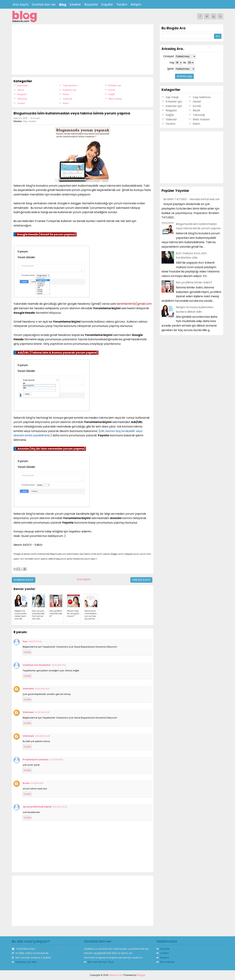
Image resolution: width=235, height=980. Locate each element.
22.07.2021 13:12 (56, 760)
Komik (112, 90)
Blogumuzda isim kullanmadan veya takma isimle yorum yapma (72, 113)
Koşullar (107, 5)
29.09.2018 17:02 (59, 665)
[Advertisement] (83, 49)
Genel (21, 90)
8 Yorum (35, 118)
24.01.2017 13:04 (35, 642)
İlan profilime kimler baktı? (194, 282)
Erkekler (75, 5)
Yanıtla (27, 652)
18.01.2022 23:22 (60, 807)
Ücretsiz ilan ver (44, 5)
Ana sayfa (21, 5)
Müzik (66, 94)
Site (25, 121)
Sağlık (112, 94)
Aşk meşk (22, 85)
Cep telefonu (70, 85)
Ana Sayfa (83, 579)
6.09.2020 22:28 (42, 736)
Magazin (22, 94)
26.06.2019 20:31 (42, 689)
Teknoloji (22, 99)
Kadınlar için (70, 90)
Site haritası (167, 962)
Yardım (122, 5)
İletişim (136, 5)
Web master (115, 99)
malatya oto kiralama (37, 665)
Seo (25, 641)
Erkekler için (115, 85)
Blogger (141, 975)
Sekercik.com (116, 975)
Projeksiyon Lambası (36, 759)
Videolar (68, 99)
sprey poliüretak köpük (37, 807)
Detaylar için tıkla (26, 962)
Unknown (28, 689)
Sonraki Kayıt (24, 580)
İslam (66, 103)
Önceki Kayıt (141, 580)
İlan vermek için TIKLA (101, 962)
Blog (63, 5)
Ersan (26, 783)
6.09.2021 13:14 (37, 783)
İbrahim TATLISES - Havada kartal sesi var (192, 199)
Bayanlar (91, 5)
